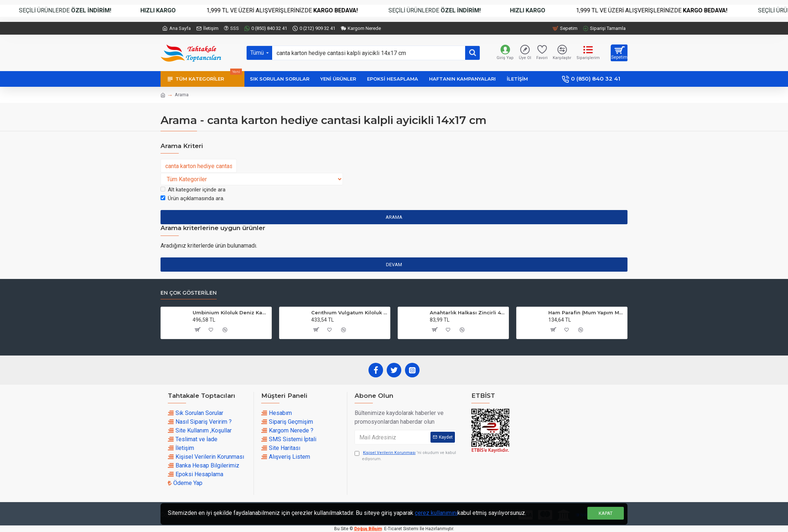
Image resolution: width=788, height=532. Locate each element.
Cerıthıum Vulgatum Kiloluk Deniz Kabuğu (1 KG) (349, 312)
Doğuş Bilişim (368, 529)
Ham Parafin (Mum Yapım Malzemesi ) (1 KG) (586, 312)
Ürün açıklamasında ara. (192, 198)
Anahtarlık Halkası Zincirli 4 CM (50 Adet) (468, 312)
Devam (394, 265)
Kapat (606, 513)
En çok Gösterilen (189, 293)
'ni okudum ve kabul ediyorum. (405, 456)
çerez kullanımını (436, 513)
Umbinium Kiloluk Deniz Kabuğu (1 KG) (231, 312)
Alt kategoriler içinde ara (193, 190)
